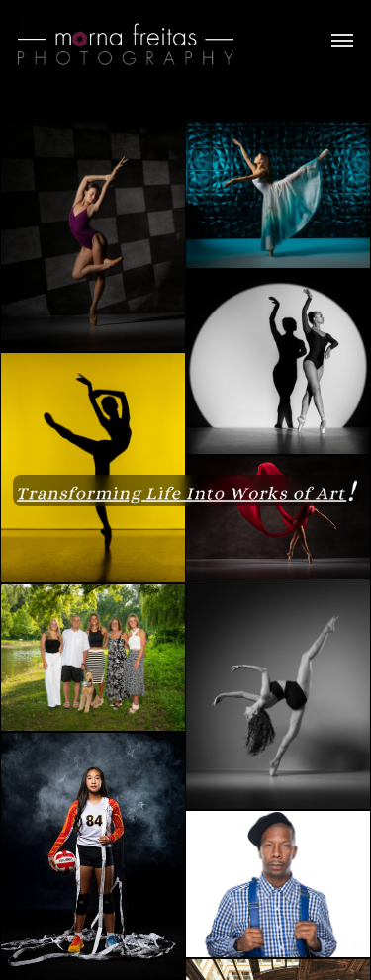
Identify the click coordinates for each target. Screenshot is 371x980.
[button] (342, 40)
